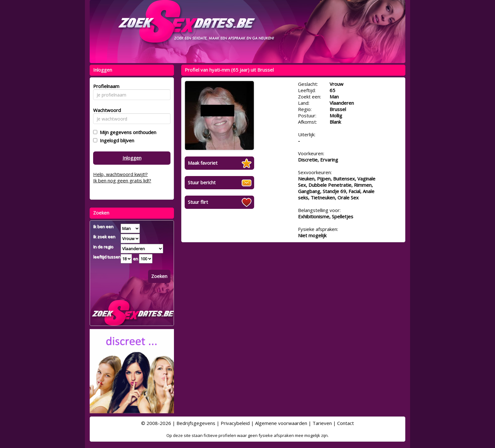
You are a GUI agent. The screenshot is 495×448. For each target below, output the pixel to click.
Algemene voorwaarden (281, 423)
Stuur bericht (202, 182)
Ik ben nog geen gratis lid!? (122, 180)
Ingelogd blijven (116, 140)
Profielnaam (105, 86)
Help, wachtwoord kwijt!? (120, 174)
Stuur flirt (198, 202)
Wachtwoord (105, 110)
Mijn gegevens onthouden (127, 132)
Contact (346, 423)
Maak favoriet (203, 163)
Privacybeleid (235, 423)
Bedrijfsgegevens (196, 423)
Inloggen (132, 158)
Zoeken (159, 276)
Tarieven (322, 423)
